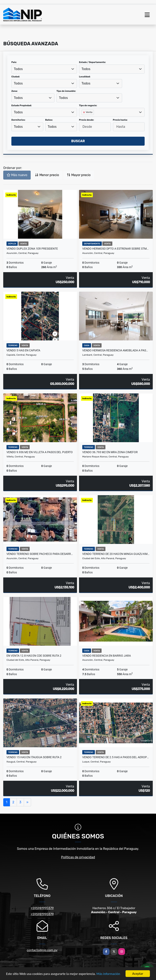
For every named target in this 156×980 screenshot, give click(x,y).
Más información (108, 974)
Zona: (15, 91)
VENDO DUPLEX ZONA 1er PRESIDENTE (32, 249)
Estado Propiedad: (22, 106)
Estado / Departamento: (92, 62)
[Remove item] (84, 112)
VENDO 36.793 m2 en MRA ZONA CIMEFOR (110, 452)
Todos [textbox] (18, 69)
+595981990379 (42, 908)
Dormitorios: (18, 120)
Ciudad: (16, 77)
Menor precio (47, 175)
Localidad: (85, 77)
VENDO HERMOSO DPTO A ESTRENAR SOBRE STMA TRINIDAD (116, 249)
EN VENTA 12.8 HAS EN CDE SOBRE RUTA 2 (34, 656)
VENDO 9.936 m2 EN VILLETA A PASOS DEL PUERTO (40, 452)
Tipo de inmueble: (66, 91)
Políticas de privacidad (78, 857)
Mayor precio (79, 175)
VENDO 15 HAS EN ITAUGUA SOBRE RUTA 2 (34, 757)
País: (14, 62)
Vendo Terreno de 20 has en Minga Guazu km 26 (116, 554)
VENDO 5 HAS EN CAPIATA (23, 350)
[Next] (27, 802)
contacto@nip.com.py (42, 950)
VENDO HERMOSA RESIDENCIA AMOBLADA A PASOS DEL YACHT (116, 350)
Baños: (49, 120)
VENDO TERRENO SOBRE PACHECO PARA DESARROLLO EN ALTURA (40, 554)
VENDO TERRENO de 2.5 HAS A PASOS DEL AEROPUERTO (116, 757)
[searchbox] (83, 119)
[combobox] (44, 69)
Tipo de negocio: (88, 106)
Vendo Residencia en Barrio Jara (107, 656)
